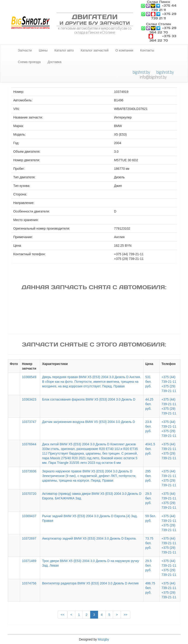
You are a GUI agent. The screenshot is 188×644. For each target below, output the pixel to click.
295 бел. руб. (148, 476)
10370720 (29, 494)
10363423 (29, 399)
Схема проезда (29, 62)
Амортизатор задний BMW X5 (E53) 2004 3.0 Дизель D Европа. (89, 538)
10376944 (29, 444)
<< (63, 615)
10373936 (29, 471)
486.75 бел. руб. (150, 588)
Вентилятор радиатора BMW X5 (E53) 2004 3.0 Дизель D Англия (90, 583)
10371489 (29, 561)
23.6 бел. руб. (148, 426)
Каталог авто (64, 50)
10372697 (29, 538)
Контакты (147, 50)
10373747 (29, 422)
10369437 (29, 516)
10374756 (29, 583)
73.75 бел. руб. (149, 543)
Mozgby (103, 639)
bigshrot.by (141, 72)
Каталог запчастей (95, 50)
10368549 (29, 377)
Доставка (54, 62)
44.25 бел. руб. (149, 404)
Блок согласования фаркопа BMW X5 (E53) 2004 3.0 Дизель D (89, 399)
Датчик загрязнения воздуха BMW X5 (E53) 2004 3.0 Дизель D (88, 422)
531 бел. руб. (148, 382)
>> (125, 615)
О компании (124, 50)
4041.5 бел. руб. (150, 449)
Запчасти (25, 50)
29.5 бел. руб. (148, 498)
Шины (43, 50)
